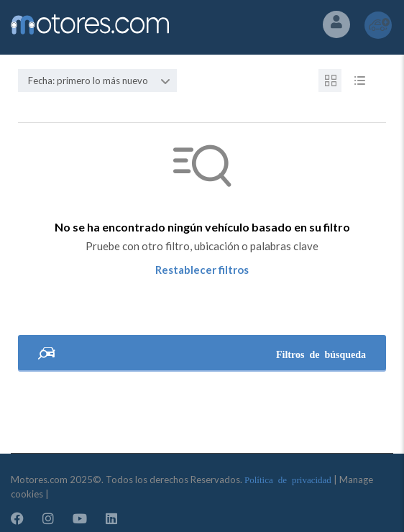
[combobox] (97, 81)
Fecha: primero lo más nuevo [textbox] (88, 81)
